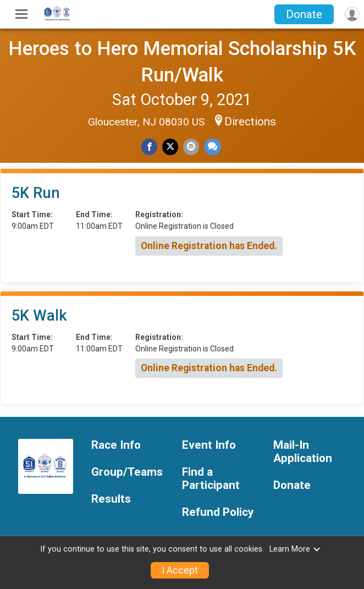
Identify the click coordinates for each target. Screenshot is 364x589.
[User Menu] (352, 14)
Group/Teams (127, 472)
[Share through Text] (213, 147)
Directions (250, 122)
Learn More (295, 549)
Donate (304, 14)
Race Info (116, 445)
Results (111, 499)
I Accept (180, 570)
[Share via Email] (191, 147)
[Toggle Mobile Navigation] (21, 14)
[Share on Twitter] (170, 147)
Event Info (209, 445)
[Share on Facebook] (149, 147)
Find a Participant (211, 479)
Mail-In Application (303, 452)
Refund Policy (218, 512)
